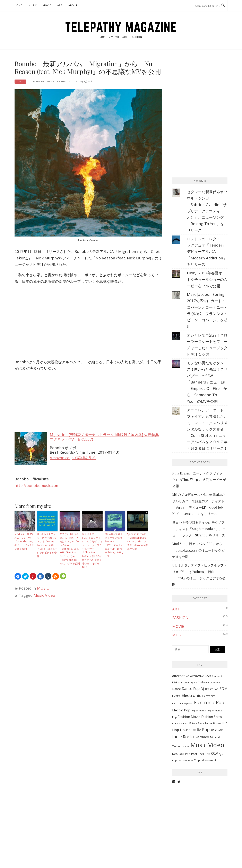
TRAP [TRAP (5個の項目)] (191, 760)
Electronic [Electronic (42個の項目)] (191, 695)
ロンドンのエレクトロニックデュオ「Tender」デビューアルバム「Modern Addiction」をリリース (207, 251)
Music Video (44, 595)
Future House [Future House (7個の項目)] (213, 723)
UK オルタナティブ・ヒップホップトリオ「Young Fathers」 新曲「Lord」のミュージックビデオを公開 (47, 545)
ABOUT (73, 5)
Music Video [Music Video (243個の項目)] (207, 745)
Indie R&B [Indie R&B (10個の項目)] (217, 730)
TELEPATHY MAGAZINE (121, 27)
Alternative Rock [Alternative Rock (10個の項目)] (201, 676)
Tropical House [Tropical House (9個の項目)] (203, 760)
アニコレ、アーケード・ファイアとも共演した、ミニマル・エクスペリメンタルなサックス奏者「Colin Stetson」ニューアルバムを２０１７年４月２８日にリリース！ (207, 429)
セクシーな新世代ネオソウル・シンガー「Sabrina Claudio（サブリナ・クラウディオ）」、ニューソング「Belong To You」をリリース (207, 211)
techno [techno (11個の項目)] (182, 760)
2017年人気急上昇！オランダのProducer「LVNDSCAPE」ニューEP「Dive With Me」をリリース (114, 545)
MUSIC (33, 5)
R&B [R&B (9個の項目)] (208, 754)
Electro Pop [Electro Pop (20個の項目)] (181, 710)
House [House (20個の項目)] (185, 730)
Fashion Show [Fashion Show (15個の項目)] (212, 717)
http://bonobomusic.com (37, 485)
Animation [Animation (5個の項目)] (184, 683)
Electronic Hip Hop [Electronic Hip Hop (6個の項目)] (183, 703)
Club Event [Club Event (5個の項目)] (216, 683)
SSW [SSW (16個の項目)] (214, 754)
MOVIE (47, 5)
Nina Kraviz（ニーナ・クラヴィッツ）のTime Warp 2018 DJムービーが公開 (199, 480)
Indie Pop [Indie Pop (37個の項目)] (201, 730)
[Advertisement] (203, 85)
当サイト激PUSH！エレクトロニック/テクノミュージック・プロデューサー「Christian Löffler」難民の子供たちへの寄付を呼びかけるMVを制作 (92, 551)
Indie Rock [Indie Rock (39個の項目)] (182, 737)
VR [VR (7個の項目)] (215, 760)
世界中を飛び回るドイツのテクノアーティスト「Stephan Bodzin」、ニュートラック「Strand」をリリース (199, 529)
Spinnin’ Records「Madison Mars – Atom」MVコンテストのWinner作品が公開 (137, 541)
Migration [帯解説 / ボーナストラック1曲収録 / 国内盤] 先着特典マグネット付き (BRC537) (104, 437)
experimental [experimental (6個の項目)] (199, 710)
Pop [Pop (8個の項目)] (188, 754)
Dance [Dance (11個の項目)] (176, 689)
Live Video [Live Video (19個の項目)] (201, 737)
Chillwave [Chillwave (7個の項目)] (203, 682)
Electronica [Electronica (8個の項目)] (209, 696)
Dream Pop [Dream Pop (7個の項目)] (212, 689)
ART (60, 5)
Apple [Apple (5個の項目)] (194, 683)
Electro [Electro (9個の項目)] (176, 696)
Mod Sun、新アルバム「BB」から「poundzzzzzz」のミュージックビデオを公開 (25, 541)
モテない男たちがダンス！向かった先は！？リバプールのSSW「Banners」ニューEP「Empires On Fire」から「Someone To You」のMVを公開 (70, 549)
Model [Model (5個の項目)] (186, 746)
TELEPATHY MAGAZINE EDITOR (51, 81)
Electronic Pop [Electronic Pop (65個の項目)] (209, 703)
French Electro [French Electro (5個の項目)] (180, 723)
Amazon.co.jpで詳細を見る (73, 458)
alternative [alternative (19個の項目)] (181, 676)
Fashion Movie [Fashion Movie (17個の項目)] (189, 717)
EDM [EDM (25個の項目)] (223, 689)
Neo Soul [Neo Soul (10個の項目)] (178, 754)
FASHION (180, 617)
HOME (18, 5)
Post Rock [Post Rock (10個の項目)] (198, 754)
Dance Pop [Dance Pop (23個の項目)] (191, 689)
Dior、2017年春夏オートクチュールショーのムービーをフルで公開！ (207, 279)
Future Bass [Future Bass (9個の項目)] (197, 723)
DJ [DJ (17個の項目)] (202, 689)
